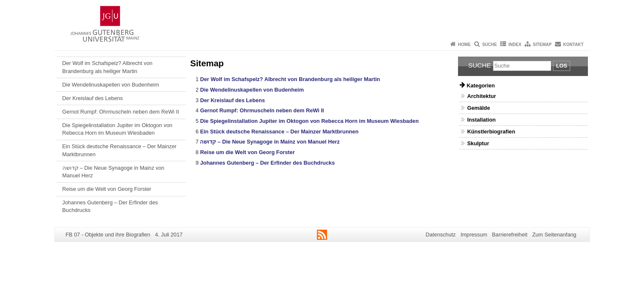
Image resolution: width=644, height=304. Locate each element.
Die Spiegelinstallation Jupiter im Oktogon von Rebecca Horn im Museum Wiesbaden (117, 129)
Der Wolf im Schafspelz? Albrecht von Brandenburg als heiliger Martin (108, 67)
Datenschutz (441, 235)
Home (464, 45)
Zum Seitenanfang (554, 235)
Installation (482, 120)
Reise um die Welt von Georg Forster (107, 189)
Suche (489, 45)
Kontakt (573, 45)
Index (515, 45)
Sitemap (542, 45)
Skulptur (478, 143)
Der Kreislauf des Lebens (93, 98)
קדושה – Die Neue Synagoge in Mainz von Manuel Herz (113, 172)
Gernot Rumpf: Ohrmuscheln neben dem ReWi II (121, 112)
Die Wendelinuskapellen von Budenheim (111, 85)
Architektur (482, 96)
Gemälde (479, 108)
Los (561, 66)
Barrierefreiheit (510, 235)
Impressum (474, 235)
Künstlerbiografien (491, 132)
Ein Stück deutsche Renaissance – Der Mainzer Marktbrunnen (120, 150)
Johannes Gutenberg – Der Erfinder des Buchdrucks (110, 206)
